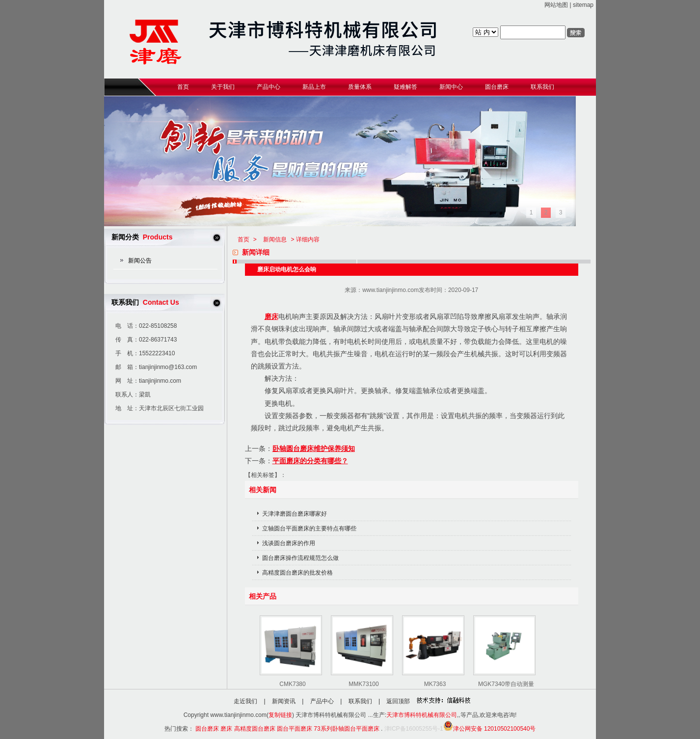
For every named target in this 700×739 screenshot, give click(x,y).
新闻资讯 (284, 701)
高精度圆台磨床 (255, 729)
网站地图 (556, 5)
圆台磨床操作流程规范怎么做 (300, 558)
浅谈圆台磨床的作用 (289, 543)
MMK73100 (363, 684)
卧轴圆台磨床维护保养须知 (314, 449)
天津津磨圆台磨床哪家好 (295, 514)
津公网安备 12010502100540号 (490, 729)
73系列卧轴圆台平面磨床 (346, 729)
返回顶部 (398, 701)
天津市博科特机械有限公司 (422, 715)
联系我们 (360, 701)
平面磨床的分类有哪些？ (310, 461)
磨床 (271, 317)
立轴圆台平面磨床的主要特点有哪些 (309, 528)
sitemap (583, 5)
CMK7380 (292, 684)
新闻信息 (275, 239)
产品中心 (322, 701)
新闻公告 (140, 261)
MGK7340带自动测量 (506, 684)
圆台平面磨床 (295, 729)
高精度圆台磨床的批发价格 (297, 573)
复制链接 (280, 715)
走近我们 (245, 701)
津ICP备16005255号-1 (414, 729)
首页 (243, 239)
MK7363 (435, 684)
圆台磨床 (207, 729)
